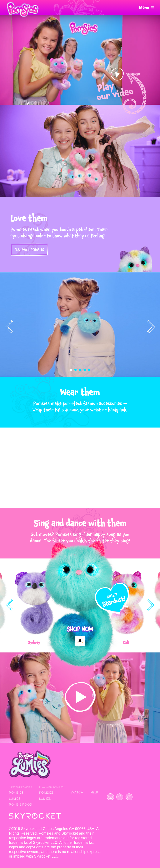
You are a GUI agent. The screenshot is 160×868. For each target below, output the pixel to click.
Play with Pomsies (29, 250)
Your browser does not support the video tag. (80, 60)
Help (94, 793)
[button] (71, 370)
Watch (77, 793)
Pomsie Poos (20, 805)
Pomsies (16, 793)
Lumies (15, 799)
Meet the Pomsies (20, 787)
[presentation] (9, 327)
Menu (144, 8)
